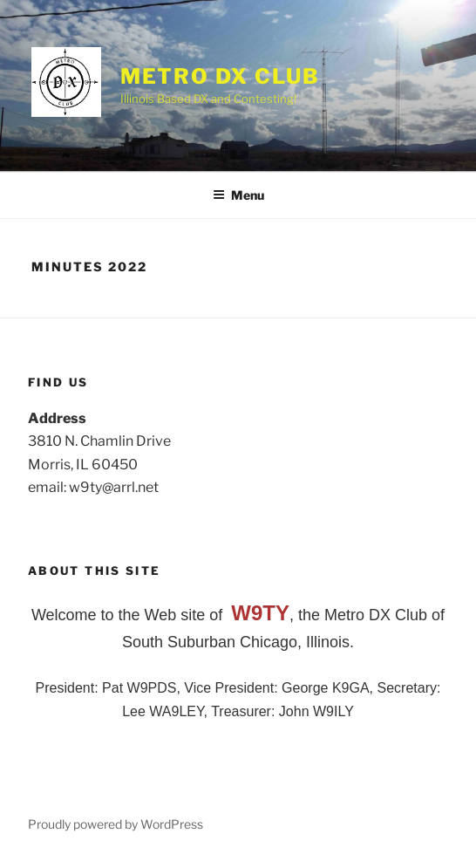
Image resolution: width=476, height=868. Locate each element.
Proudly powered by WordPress (116, 824)
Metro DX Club (220, 76)
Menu (238, 195)
